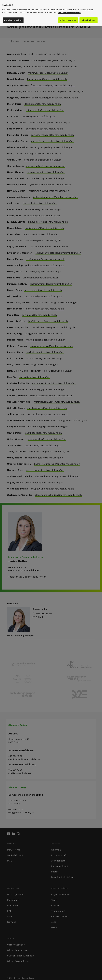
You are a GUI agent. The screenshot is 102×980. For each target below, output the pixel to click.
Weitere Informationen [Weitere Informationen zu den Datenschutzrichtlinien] (69, 7)
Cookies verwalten (13, 14)
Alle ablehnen (89, 14)
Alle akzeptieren (68, 14)
